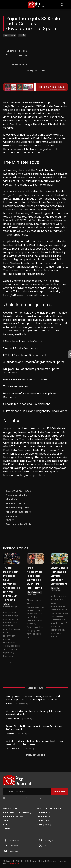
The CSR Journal (23, 53)
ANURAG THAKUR (22, 491)
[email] (27, 791)
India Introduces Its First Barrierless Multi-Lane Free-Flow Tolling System (35, 743)
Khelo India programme (18, 508)
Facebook (15, 840)
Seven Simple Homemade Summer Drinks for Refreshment (59, 576)
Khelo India (11, 499)
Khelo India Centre (15, 503)
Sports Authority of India (18, 524)
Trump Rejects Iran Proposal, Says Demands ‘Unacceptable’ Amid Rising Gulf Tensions (12, 584)
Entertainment (34, 592)
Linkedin (14, 846)
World (7, 604)
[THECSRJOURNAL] (36, 4)
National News (13, 749)
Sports (22, 35)
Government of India (16, 495)
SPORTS (10, 520)
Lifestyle (55, 588)
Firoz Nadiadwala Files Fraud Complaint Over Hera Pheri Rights (34, 713)
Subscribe (60, 791)
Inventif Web (13, 864)
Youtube (14, 851)
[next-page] (10, 663)
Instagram (50, 840)
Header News (10, 35)
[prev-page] (5, 663)
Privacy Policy (35, 798)
